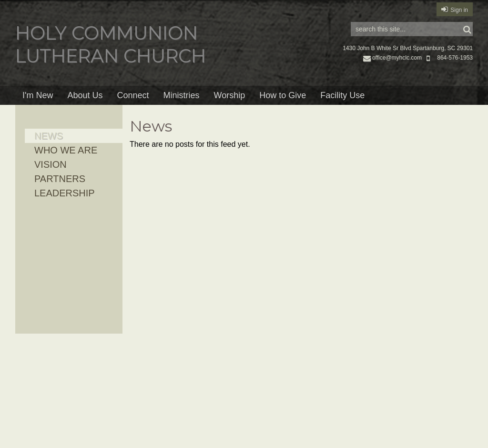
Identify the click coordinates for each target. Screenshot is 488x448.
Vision (51, 164)
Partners (60, 179)
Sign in (459, 10)
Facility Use (342, 95)
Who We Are (66, 150)
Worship (230, 95)
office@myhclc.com (392, 58)
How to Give (283, 95)
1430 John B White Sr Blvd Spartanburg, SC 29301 (408, 48)
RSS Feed (447, 123)
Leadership (65, 193)
